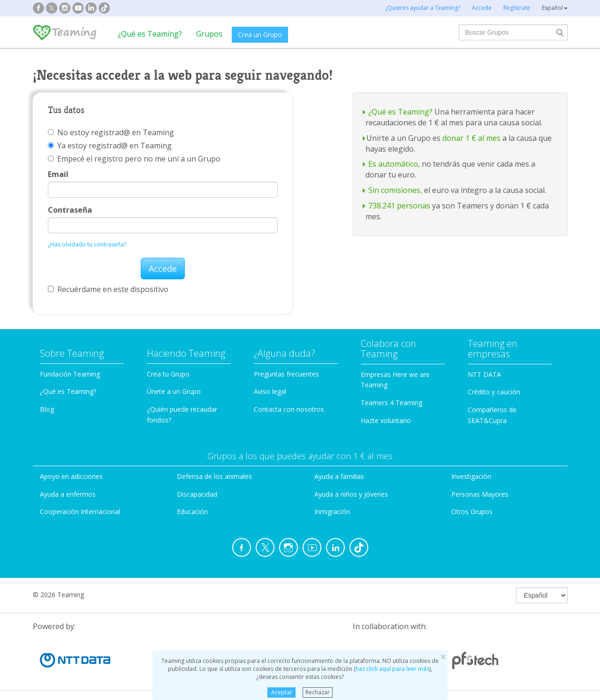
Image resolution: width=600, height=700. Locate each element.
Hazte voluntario (386, 420)
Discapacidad (197, 494)
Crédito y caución (494, 392)
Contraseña (70, 210)
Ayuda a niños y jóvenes (351, 494)
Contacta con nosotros (289, 409)
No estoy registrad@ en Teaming (111, 132)
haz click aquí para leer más (392, 669)
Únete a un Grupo (174, 391)
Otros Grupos (472, 512)
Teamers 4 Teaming (391, 403)
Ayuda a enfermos (68, 494)
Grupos (209, 34)
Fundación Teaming (70, 374)
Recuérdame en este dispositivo (108, 289)
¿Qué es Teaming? (150, 34)
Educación (192, 512)
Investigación (471, 476)
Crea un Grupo (260, 35)
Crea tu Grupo (168, 374)
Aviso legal (270, 391)
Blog (47, 409)
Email (58, 174)
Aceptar (282, 692)
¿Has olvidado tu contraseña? (87, 244)
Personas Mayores (480, 494)
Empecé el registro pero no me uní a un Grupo (134, 159)
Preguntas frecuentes (286, 374)
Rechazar (318, 692)
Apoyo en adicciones (71, 476)
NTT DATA (484, 374)
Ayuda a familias (339, 476)
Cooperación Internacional (80, 512)
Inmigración (332, 512)
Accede (163, 269)
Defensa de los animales (214, 476)
